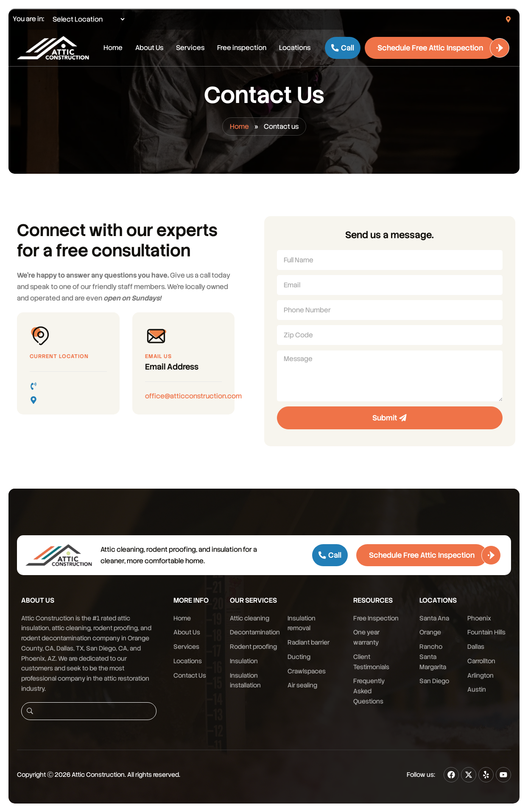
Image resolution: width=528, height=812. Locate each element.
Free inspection (242, 48)
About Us (149, 48)
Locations (295, 48)
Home (113, 48)
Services (190, 48)
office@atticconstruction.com (193, 396)
